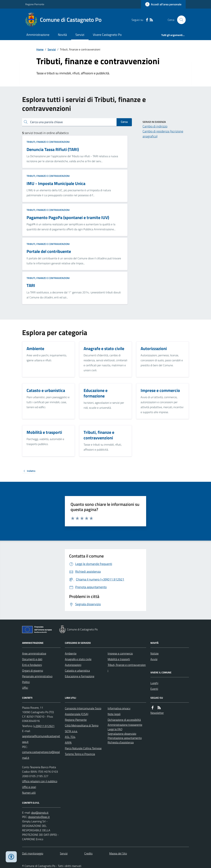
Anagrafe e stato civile (78, 659)
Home (40, 49)
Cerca (124, 122)
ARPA (68, 743)
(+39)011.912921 (44, 726)
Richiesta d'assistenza (121, 742)
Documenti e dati (32, 659)
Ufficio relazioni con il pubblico (40, 781)
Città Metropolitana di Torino (82, 725)
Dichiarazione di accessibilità (124, 720)
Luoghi (154, 683)
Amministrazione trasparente (125, 725)
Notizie (155, 653)
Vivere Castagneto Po (107, 35)
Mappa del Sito (118, 853)
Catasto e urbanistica (77, 671)
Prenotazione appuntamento (125, 738)
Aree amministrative (34, 653)
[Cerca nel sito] (180, 20)
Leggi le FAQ (115, 729)
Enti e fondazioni (32, 665)
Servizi (80, 35)
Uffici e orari (29, 787)
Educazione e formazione (80, 676)
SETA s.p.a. (71, 731)
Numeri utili (29, 793)
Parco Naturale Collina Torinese (83, 748)
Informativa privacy (119, 708)
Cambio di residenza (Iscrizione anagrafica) (163, 134)
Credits (88, 853)
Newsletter (157, 713)
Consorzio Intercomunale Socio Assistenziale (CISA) (83, 711)
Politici (26, 682)
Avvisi (154, 659)
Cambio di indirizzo (155, 126)
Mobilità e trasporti (119, 659)
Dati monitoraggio (33, 853)
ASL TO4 (70, 737)
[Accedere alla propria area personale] (163, 4)
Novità (62, 35)
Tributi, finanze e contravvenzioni (48, 142)
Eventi (154, 689)
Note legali (114, 714)
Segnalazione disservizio (122, 734)
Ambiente (71, 653)
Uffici (25, 688)
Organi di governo (33, 671)
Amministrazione (38, 35)
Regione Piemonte (35, 4)
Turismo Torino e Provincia (80, 754)
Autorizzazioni (73, 665)
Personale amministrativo (37, 676)
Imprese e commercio (120, 653)
